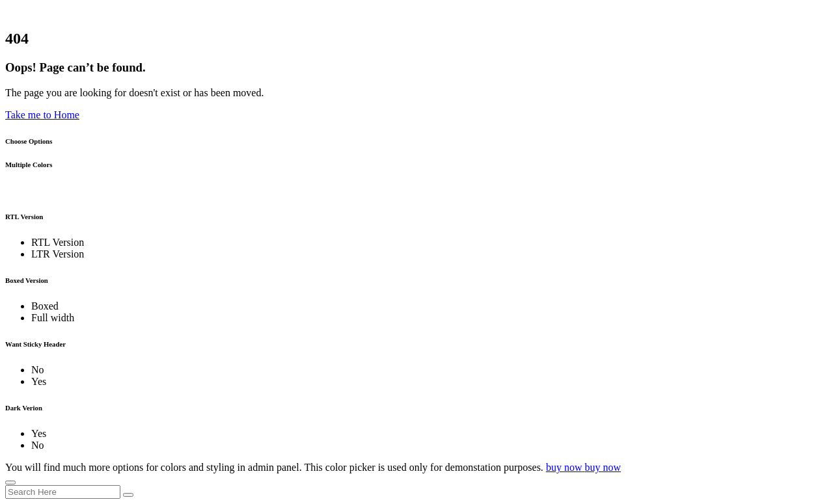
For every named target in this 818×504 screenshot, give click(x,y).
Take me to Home (42, 115)
